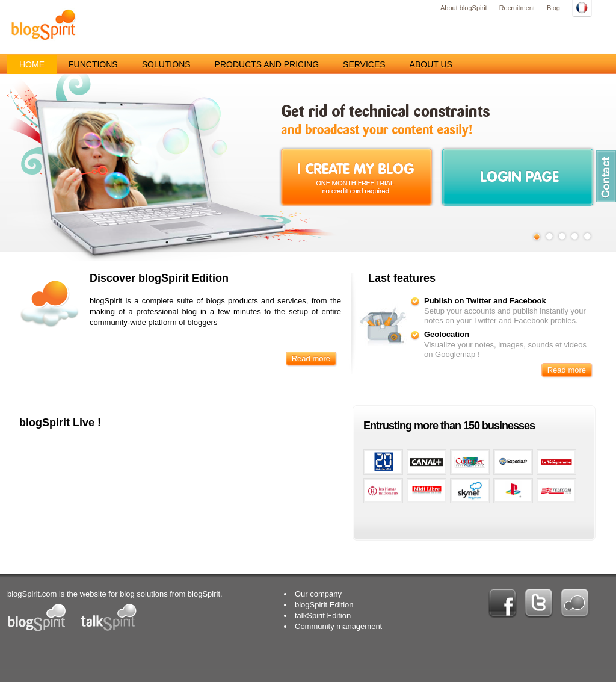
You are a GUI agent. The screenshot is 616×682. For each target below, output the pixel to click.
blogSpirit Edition (324, 605)
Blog (553, 8)
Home (32, 64)
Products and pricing (267, 64)
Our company (318, 594)
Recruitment (517, 8)
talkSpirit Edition (323, 615)
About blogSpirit (464, 8)
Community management (338, 626)
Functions (93, 64)
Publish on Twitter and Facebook (485, 301)
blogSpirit (43, 24)
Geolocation (447, 334)
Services (364, 64)
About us (431, 64)
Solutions (166, 64)
